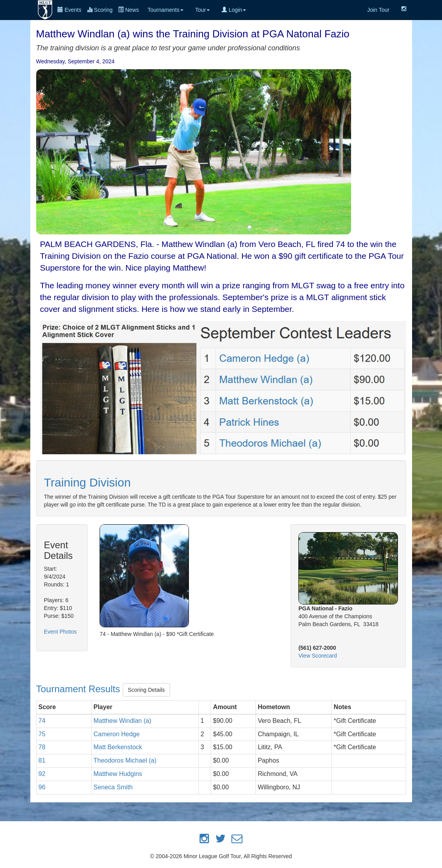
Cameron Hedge (117, 734)
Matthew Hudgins (118, 774)
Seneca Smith (113, 787)
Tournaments (166, 10)
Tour (203, 10)
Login (234, 10)
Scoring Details (146, 690)
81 (42, 760)
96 (42, 787)
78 (42, 747)
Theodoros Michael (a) (125, 760)
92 (42, 774)
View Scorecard (318, 656)
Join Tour (378, 10)
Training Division (88, 482)
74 (42, 721)
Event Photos (60, 632)
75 (42, 734)
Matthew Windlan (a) (123, 721)
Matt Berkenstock (118, 747)
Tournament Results (80, 689)
